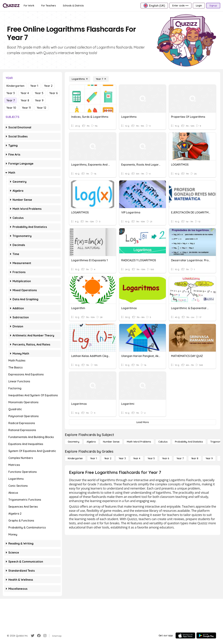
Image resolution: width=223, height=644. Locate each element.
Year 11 (26, 108)
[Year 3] (122, 458)
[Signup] (213, 6)
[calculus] (163, 442)
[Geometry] (74, 442)
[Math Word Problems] (139, 442)
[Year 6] (166, 458)
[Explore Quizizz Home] (11, 6)
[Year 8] (195, 458)
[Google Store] (206, 635)
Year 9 (39, 100)
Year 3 (11, 93)
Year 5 (39, 93)
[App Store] (185, 635)
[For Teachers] (49, 6)
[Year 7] (101, 79)
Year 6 (53, 93)
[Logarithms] (80, 79)
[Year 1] (93, 458)
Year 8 (25, 100)
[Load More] (143, 422)
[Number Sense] (111, 442)
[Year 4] (137, 458)
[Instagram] (45, 636)
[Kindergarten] (75, 458)
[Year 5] (151, 458)
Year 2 (48, 86)
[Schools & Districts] (73, 6)
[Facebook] (39, 636)
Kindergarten (15, 86)
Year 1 (34, 86)
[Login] (199, 6)
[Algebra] (91, 442)
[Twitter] (33, 636)
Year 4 (25, 93)
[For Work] (29, 6)
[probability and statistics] (189, 442)
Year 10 (11, 108)
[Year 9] (209, 458)
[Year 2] (108, 458)
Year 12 (41, 108)
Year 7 (11, 100)
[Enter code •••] (180, 6)
